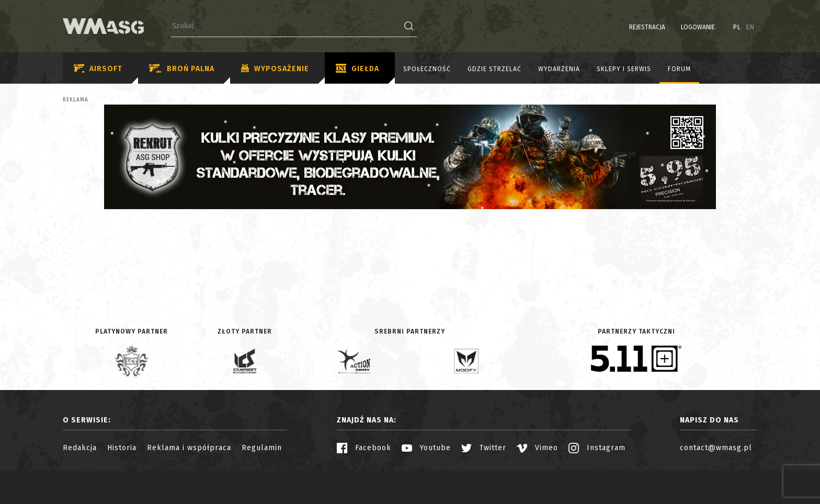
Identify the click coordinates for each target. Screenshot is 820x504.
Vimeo (537, 448)
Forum (679, 69)
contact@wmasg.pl (716, 448)
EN (750, 27)
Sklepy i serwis (624, 69)
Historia (122, 448)
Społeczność (427, 69)
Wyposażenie (275, 69)
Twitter (484, 448)
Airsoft (98, 69)
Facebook (364, 448)
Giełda (357, 69)
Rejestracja (647, 27)
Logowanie (698, 27)
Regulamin (262, 448)
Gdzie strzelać (494, 69)
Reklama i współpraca (189, 448)
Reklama (76, 100)
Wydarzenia (559, 69)
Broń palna (182, 69)
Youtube (426, 448)
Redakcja (80, 448)
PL (737, 27)
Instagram (597, 448)
